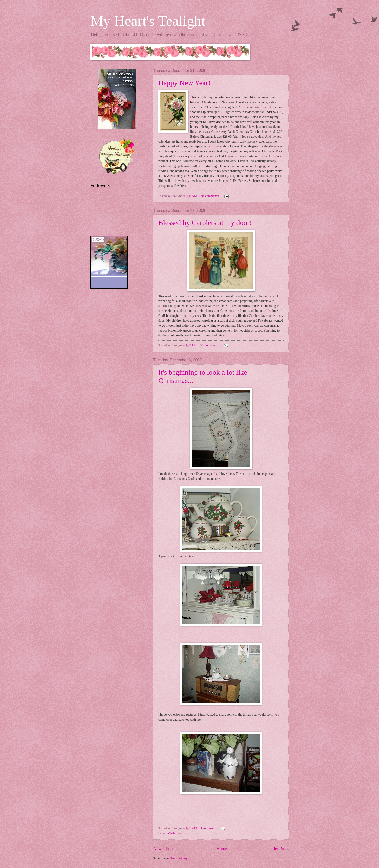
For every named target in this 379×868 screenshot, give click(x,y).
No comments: (210, 196)
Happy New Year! (184, 83)
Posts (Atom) (179, 858)
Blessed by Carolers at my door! (205, 223)
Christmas (175, 833)
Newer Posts (164, 849)
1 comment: (208, 828)
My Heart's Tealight (148, 21)
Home (222, 849)
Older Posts (278, 849)
